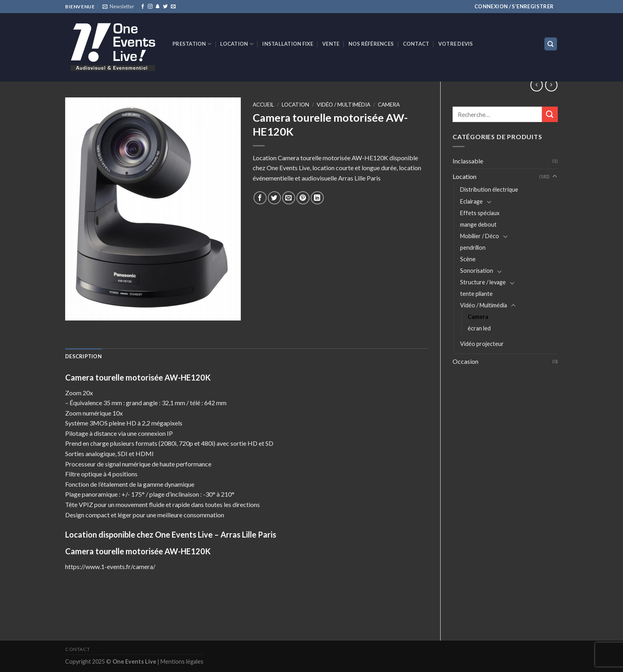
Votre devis (456, 44)
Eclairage (471, 201)
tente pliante (476, 294)
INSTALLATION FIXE (288, 44)
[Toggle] (555, 177)
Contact (416, 44)
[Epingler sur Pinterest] (303, 198)
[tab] (83, 356)
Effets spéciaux (480, 213)
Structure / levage (483, 282)
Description (83, 356)
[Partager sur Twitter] (274, 198)
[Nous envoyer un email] (173, 7)
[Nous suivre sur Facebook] (143, 7)
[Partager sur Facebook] (260, 198)
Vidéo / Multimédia (484, 305)
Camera (478, 317)
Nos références (371, 44)
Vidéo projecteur (482, 344)
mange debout (478, 224)
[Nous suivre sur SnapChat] (158, 7)
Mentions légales (182, 661)
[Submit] (550, 114)
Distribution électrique (489, 189)
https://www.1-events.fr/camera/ (110, 566)
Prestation (192, 44)
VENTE (331, 44)
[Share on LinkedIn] (317, 198)
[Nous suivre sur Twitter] (165, 7)
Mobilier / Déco (480, 236)
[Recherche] (551, 44)
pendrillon (473, 248)
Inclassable (468, 161)
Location (237, 44)
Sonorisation (477, 271)
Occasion (465, 361)
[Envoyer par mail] (289, 198)
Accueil (263, 105)
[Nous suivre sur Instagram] (150, 7)
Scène (468, 259)
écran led (479, 328)
